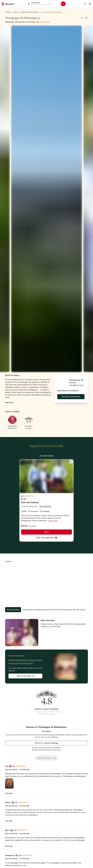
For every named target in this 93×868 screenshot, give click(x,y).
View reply (9, 793)
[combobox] (45, 4)
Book (46, 532)
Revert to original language (47, 743)
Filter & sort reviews (47, 758)
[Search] (63, 4)
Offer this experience (47, 538)
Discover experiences (71, 397)
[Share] (82, 18)
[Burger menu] (90, 4)
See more (9, 402)
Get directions (13, 610)
